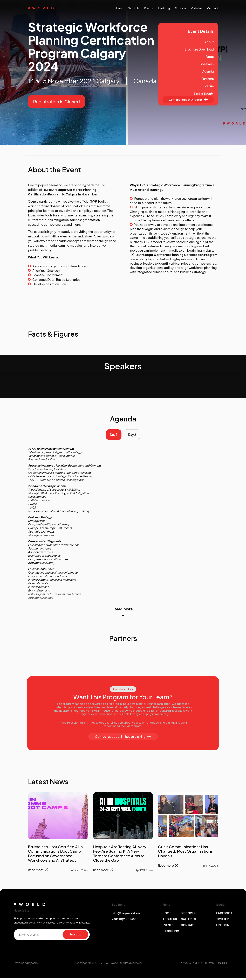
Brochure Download (199, 49)
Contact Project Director (188, 100)
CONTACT (188, 927)
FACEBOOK (224, 915)
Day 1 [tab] (113, 436)
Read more (38, 872)
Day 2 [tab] (133, 436)
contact (213, 8)
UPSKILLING (171, 933)
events (149, 8)
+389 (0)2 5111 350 (124, 921)
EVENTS (168, 927)
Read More (123, 614)
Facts (210, 57)
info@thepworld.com (127, 915)
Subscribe (75, 936)
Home (118, 8)
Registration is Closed (56, 101)
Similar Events (204, 93)
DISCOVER (188, 915)
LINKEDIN (223, 927)
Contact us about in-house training (123, 738)
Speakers (207, 64)
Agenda (208, 71)
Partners (208, 79)
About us (133, 8)
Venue (209, 86)
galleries (197, 8)
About (209, 42)
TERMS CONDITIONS (218, 965)
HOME (167, 915)
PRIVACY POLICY (191, 965)
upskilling (164, 8)
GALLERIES (188, 921)
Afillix (35, 965)
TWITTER (223, 921)
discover (180, 8)
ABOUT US (170, 921)
